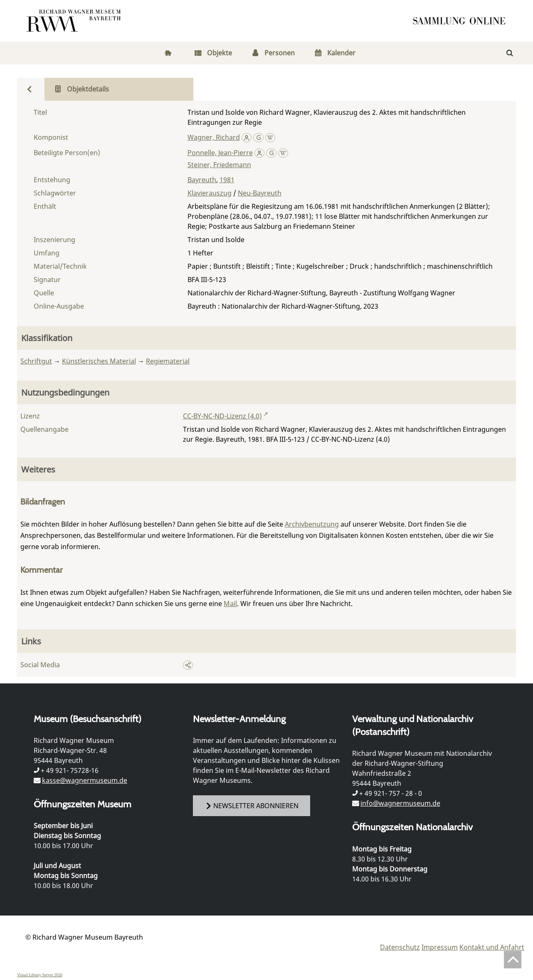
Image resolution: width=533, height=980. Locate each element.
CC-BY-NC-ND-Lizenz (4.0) (222, 416)
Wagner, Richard (214, 137)
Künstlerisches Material (99, 361)
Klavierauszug (210, 193)
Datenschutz (400, 947)
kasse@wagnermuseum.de (85, 780)
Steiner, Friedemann (219, 165)
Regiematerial (168, 361)
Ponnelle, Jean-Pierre (220, 153)
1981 (227, 180)
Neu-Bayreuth (260, 193)
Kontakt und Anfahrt (492, 947)
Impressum (440, 947)
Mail (230, 604)
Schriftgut (36, 361)
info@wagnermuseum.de (400, 803)
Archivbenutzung (312, 524)
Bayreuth (202, 180)
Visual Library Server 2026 (40, 975)
